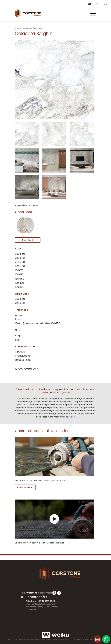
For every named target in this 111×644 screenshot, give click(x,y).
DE (105, 4)
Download (28, 240)
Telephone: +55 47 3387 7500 (40, 601)
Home (18, 28)
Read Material (25, 487)
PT (97, 4)
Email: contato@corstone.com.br (41, 604)
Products (28, 28)
